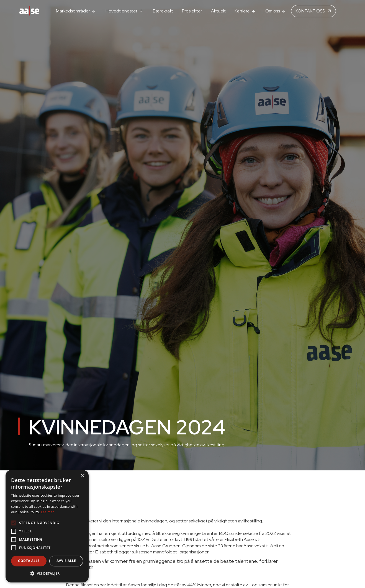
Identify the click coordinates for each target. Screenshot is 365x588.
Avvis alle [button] (66, 561)
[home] (29, 11)
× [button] (82, 476)
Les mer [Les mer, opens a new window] (47, 512)
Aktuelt (218, 11)
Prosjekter (192, 11)
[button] (76, 11)
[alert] (47, 526)
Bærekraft (163, 11)
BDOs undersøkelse (239, 533)
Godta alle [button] (29, 561)
